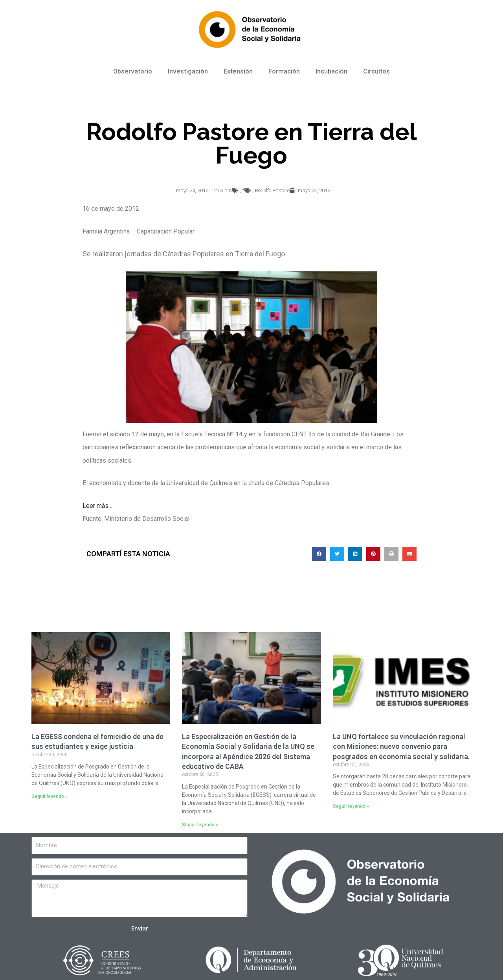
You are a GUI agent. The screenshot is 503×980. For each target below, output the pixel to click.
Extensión (238, 71)
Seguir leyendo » (50, 796)
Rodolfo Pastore (272, 190)
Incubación (331, 71)
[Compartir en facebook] (319, 554)
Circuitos (376, 71)
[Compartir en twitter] (337, 554)
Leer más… (97, 506)
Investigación (188, 71)
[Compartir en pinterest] (373, 554)
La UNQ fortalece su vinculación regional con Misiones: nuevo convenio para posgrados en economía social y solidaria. (401, 746)
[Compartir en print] (391, 554)
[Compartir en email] (409, 554)
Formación (284, 71)
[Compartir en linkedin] (355, 554)
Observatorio (133, 71)
